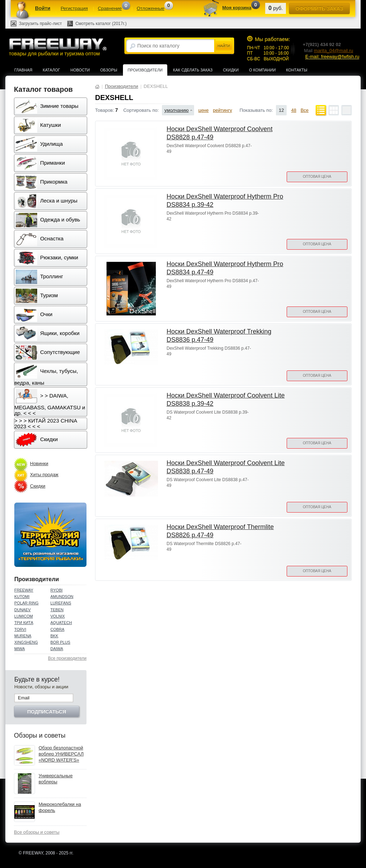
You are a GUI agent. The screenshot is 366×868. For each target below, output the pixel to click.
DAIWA (57, 649)
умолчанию (177, 110)
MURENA (23, 636)
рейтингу (222, 110)
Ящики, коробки (48, 334)
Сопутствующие (48, 353)
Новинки (39, 463)
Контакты (296, 70)
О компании (263, 70)
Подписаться (46, 712)
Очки (34, 315)
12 (281, 110)
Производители (145, 70)
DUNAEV (23, 610)
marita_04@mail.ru (333, 51)
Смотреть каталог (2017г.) (101, 24)
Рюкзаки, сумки (47, 258)
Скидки (231, 70)
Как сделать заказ (193, 70)
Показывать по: (256, 110)
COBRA (57, 629)
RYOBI (56, 590)
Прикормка (42, 182)
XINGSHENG (26, 642)
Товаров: (105, 110)
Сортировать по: (141, 110)
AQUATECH (61, 623)
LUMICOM (24, 616)
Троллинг (39, 277)
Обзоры (109, 70)
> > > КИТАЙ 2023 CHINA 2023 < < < (46, 423)
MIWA (20, 649)
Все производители (67, 658)
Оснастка (40, 239)
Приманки (40, 163)
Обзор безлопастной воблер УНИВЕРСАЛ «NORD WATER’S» (61, 754)
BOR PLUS (60, 642)
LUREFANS (61, 603)
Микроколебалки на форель (60, 807)
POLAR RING (26, 603)
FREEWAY (24, 590)
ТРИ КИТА (24, 623)
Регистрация (74, 8)
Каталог (51, 70)
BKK (54, 636)
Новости (80, 70)
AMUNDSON (62, 597)
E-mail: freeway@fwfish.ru (332, 57)
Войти (43, 8)
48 (293, 110)
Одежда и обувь (48, 220)
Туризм (37, 296)
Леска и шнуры (47, 201)
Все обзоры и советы (37, 832)
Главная (23, 70)
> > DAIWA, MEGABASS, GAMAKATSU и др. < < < (50, 403)
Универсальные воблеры (56, 779)
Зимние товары (47, 106)
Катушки (38, 125)
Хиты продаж (44, 475)
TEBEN (57, 610)
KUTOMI (22, 597)
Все (305, 110)
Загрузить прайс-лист (40, 24)
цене (204, 110)
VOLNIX (58, 616)
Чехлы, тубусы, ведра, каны (46, 375)
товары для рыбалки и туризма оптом (58, 47)
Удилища (39, 144)
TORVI (20, 629)
